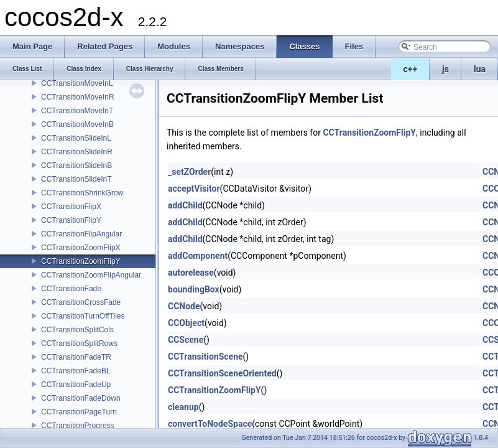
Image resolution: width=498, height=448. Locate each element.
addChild (185, 205)
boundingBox (194, 289)
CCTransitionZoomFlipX (81, 248)
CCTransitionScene (205, 357)
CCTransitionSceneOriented (222, 373)
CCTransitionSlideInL (76, 138)
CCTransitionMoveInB (77, 124)
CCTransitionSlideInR (77, 152)
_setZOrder (189, 172)
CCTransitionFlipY (71, 220)
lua (480, 69)
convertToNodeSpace (210, 424)
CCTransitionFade (71, 289)
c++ (411, 69)
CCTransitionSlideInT (76, 179)
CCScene (186, 340)
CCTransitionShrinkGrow (82, 193)
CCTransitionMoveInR (78, 97)
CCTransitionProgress (78, 426)
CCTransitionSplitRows (79, 343)
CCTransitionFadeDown (81, 398)
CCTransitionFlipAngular (81, 234)
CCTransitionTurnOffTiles (83, 316)
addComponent (198, 256)
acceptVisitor (194, 189)
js (445, 69)
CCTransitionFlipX (71, 207)
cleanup (183, 407)
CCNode (184, 306)
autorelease (191, 273)
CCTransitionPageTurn (79, 412)
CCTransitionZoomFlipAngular (91, 275)
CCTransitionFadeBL (76, 371)
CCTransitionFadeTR (76, 357)
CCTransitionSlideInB (76, 166)
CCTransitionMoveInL (77, 83)
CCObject (186, 323)
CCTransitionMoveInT (77, 111)
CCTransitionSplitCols (77, 330)
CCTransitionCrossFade (81, 302)
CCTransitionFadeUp (76, 385)
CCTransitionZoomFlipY (81, 261)
